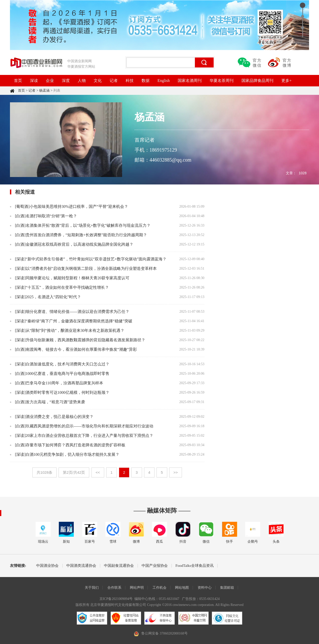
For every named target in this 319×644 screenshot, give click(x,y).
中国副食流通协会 (119, 566)
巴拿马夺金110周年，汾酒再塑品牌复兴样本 (64, 383)
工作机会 (159, 588)
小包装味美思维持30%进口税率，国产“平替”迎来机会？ (79, 206)
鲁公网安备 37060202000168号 (164, 633)
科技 (130, 81)
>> (176, 472)
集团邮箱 (227, 588)
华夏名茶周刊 (222, 81)
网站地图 (182, 588)
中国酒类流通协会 (81, 566)
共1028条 (44, 472)
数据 (146, 81)
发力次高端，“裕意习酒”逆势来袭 (55, 402)
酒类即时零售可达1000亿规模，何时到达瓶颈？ (68, 392)
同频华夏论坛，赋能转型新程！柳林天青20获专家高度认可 (78, 278)
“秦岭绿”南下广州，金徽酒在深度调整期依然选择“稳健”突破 (79, 321)
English (164, 81)
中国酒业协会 (47, 566)
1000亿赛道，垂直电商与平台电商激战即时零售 (68, 374)
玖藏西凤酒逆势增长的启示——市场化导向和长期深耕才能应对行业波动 (89, 426)
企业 (50, 81)
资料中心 (205, 588)
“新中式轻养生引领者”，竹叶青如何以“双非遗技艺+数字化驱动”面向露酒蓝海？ (96, 259)
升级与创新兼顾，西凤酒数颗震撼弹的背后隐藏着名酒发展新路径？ (85, 340)
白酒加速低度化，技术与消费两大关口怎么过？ (68, 364)
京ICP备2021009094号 (116, 599)
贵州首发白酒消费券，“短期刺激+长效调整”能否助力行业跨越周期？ (86, 235)
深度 (66, 81)
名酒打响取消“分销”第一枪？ (51, 216)
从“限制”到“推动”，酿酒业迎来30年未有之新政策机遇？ (75, 330)
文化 (98, 81)
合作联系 (114, 588)
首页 (18, 81)
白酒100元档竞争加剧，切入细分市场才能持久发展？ (73, 454)
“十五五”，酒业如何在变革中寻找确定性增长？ (67, 287)
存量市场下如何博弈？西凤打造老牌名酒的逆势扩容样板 (76, 445)
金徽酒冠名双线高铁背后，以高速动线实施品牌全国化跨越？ (80, 244)
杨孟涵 (44, 90)
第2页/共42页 (74, 472)
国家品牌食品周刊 (257, 81)
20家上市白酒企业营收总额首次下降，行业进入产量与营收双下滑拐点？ (89, 436)
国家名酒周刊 (190, 81)
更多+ (286, 81)
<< (98, 472)
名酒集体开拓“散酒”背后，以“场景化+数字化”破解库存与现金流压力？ (88, 225)
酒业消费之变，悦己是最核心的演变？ (60, 417)
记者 (114, 81)
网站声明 (137, 588)
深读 (34, 81)
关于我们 (92, 588)
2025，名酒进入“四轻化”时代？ (53, 297)
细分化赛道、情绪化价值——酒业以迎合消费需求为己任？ (78, 312)
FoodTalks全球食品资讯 (195, 566)
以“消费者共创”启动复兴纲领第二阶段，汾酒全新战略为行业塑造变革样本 (91, 268)
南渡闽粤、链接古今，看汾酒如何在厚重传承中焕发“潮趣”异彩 (81, 349)
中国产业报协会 (155, 566)
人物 (82, 81)
